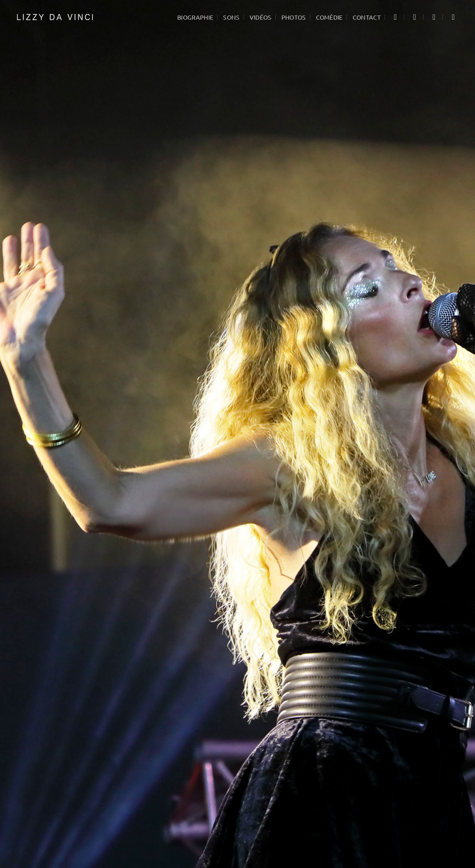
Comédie (329, 17)
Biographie (195, 17)
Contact (367, 17)
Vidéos (261, 17)
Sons (231, 17)
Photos (294, 17)
